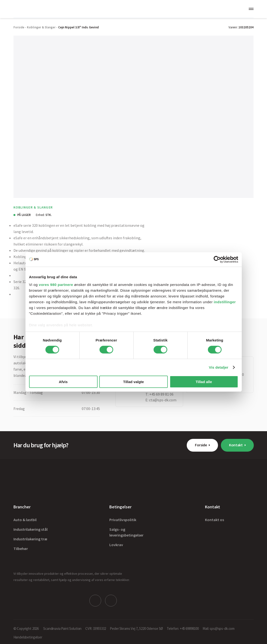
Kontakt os (214, 520)
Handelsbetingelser (28, 636)
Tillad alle (204, 382)
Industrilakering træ (30, 539)
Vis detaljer (219, 367)
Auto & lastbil (25, 520)
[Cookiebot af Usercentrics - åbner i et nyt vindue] (217, 259)
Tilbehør (21, 549)
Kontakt (236, 445)
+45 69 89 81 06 (161, 394)
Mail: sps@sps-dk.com (219, 627)
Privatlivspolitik (123, 520)
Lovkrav (116, 545)
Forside (201, 445)
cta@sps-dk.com (163, 400)
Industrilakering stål (31, 529)
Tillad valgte (133, 382)
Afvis (63, 382)
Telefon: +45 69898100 (183, 627)
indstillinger (225, 302)
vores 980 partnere (56, 284)
